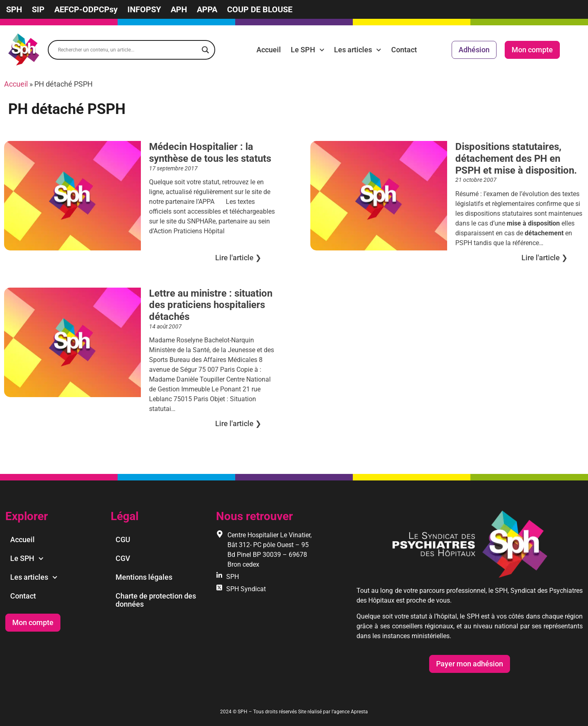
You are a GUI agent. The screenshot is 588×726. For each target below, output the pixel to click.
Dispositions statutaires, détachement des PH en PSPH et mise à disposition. (516, 159)
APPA (207, 9)
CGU (123, 539)
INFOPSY (144, 9)
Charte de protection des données (156, 600)
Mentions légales (144, 577)
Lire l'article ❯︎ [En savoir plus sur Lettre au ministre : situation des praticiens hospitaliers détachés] (238, 423)
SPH (14, 9)
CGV (123, 558)
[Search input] (128, 50)
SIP (38, 9)
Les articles (358, 50)
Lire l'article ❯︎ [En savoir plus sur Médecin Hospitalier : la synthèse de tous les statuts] (238, 258)
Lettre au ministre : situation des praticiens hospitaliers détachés (211, 305)
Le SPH (308, 50)
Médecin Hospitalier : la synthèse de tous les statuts (210, 153)
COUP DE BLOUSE (260, 9)
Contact (404, 50)
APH (179, 9)
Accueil (269, 50)
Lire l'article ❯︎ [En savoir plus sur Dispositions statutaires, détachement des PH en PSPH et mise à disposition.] (545, 258)
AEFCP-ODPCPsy (86, 9)
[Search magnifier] (205, 50)
